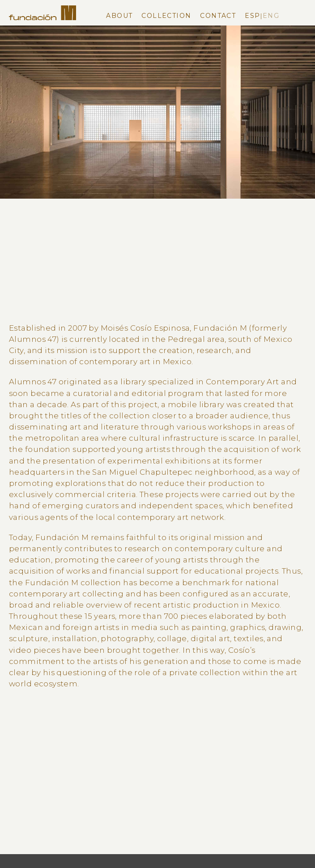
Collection (166, 16)
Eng (271, 16)
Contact (218, 16)
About (119, 16)
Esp (252, 16)
